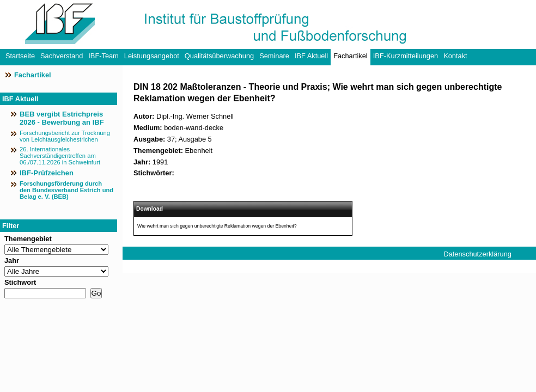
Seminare (274, 56)
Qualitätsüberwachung (219, 56)
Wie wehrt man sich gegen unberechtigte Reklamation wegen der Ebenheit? (217, 226)
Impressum (461, 267)
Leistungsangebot (152, 56)
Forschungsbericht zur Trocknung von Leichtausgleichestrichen (65, 136)
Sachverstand (62, 56)
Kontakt (455, 56)
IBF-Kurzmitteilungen (406, 56)
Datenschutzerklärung (477, 254)
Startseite (20, 56)
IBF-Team (103, 56)
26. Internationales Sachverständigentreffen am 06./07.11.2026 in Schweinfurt (60, 156)
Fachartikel (351, 56)
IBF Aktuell (311, 56)
